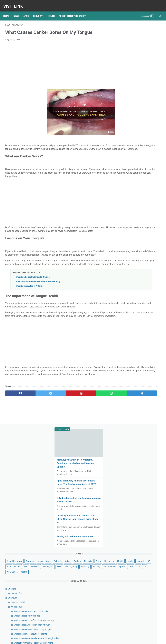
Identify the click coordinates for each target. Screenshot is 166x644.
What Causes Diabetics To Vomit (143, 455)
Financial (125, 169)
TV (147, 196)
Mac (140, 179)
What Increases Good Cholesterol (143, 468)
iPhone (132, 179)
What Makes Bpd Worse (139, 298)
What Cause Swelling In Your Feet (143, 310)
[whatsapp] (78, 419)
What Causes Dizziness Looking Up (144, 459)
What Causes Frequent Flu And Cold (145, 358)
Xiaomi (139, 201)
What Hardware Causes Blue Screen (145, 346)
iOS (152, 174)
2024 (126, 218)
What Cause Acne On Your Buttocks (144, 417)
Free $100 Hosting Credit (74, 11)
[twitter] (37, 419)
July (130, 473)
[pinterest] (57, 419)
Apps (28, 11)
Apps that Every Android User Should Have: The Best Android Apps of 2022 (138, 74)
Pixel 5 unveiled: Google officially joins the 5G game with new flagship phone (141, 582)
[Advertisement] (57, 63)
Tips (140, 196)
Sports (124, 196)
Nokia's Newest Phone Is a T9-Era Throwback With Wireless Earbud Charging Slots (140, 618)
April (130, 486)
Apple (134, 158)
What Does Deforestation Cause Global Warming (38, 296)
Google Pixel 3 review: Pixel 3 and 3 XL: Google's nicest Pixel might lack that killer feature (141, 594)
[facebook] (16, 419)
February (132, 495)
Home (8, 11)
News (18, 11)
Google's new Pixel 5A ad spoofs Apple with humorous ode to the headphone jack (140, 606)
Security (40, 11)
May (130, 482)
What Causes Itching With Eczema (144, 363)
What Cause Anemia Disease (141, 438)
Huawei (144, 174)
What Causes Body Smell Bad (142, 248)
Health (53, 11)
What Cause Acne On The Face (142, 426)
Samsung (125, 190)
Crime (143, 163)
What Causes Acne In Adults (141, 341)
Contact (76, 639)
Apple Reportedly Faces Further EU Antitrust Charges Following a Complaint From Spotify (141, 570)
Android (125, 158)
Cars (123, 163)
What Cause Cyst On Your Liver (142, 421)
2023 (128, 227)
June (130, 477)
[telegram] (99, 419)
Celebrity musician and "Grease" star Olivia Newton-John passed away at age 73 (139, 112)
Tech (133, 196)
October (131, 509)
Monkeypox (126, 185)
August (131, 236)
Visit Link (15, 3)
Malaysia (150, 179)
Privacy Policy (87, 639)
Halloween (146, 169)
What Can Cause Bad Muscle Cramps (33, 292)
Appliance (145, 158)
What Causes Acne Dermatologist (143, 329)
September (133, 231)
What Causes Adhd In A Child (29, 301)
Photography (150, 185)
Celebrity (133, 163)
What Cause (127, 201)
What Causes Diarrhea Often (141, 464)
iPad (123, 179)
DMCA (97, 639)
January (131, 222)
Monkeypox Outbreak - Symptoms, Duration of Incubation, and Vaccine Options (140, 53)
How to (134, 174)
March (131, 491)
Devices (152, 163)
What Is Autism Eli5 (137, 443)
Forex (135, 169)
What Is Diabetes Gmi (138, 367)
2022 (128, 504)
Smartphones (150, 190)
